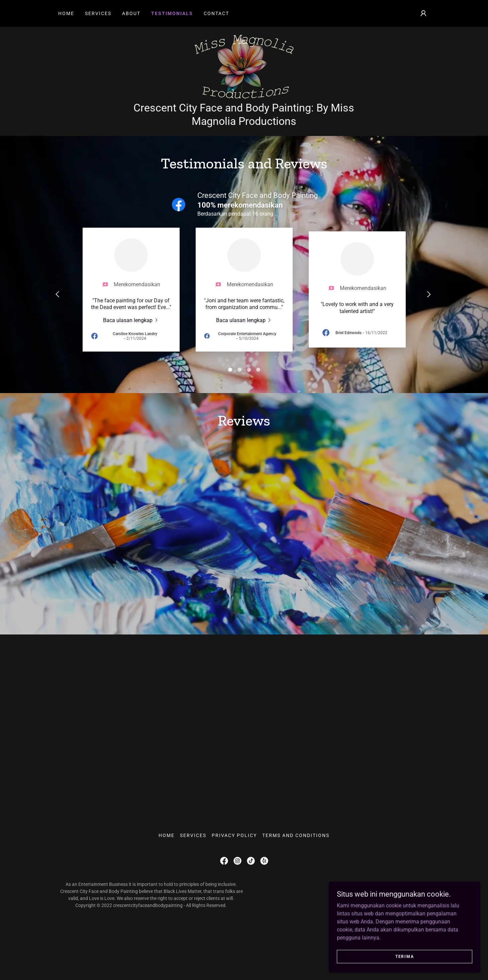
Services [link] (98, 13)
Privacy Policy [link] (234, 893)
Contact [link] (216, 13)
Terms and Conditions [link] (296, 893)
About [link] (131, 13)
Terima (413, 956)
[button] (423, 13)
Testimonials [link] (172, 13)
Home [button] (167, 893)
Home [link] (66, 13)
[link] (244, 88)
